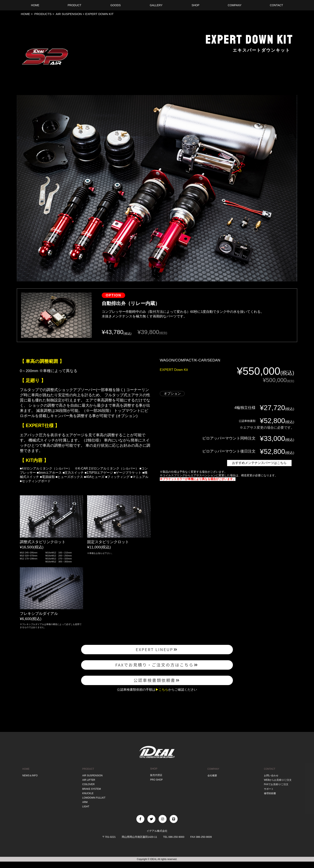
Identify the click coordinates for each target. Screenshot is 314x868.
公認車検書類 (244, 421)
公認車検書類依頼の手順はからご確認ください (157, 698)
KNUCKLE (87, 801)
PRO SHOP (156, 788)
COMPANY (213, 778)
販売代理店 (156, 784)
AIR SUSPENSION (68, 14)
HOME (25, 14)
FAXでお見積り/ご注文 (276, 792)
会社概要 (211, 784)
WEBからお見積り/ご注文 (277, 788)
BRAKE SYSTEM (91, 796)
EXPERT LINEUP (157, 650)
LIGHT (85, 813)
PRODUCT (88, 778)
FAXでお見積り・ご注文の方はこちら (157, 669)
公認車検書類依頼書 (157, 687)
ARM (84, 809)
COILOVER (88, 792)
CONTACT (268, 778)
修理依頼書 (269, 801)
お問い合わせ (270, 784)
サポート (268, 796)
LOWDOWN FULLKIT (94, 805)
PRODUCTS (42, 14)
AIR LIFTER (88, 788)
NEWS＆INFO (30, 784)
